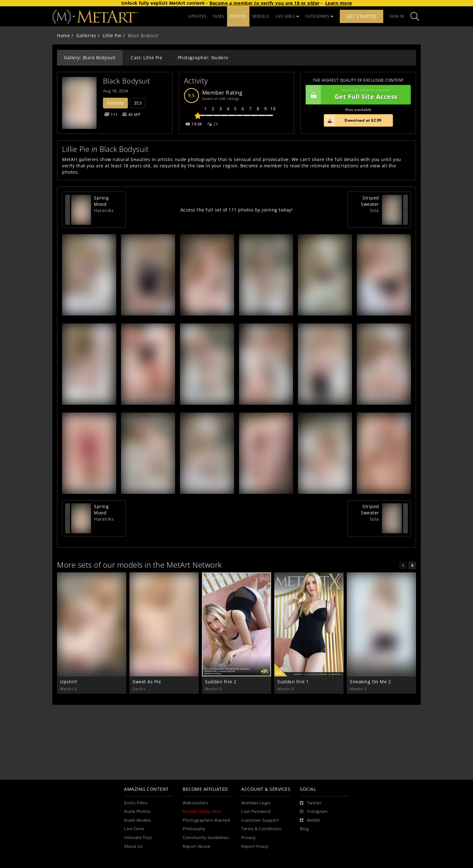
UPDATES (197, 16)
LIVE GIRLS (287, 16)
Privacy (249, 838)
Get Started (362, 16)
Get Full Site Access (357, 95)
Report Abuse (196, 846)
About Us (133, 846)
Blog (304, 829)
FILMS (219, 16)
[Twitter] (311, 803)
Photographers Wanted (206, 820)
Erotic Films (136, 803)
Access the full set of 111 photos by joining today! (237, 210)
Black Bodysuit (127, 81)
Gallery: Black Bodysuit (90, 58)
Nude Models (138, 820)
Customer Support (260, 820)
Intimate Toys (138, 838)
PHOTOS (238, 16)
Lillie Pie (112, 35)
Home (63, 35)
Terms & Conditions (261, 829)
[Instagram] (314, 812)
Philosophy (194, 829)
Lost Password (256, 811)
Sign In (397, 16)
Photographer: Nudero (203, 58)
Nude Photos (137, 811)
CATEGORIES (320, 16)
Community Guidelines (206, 838)
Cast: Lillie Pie (146, 58)
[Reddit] (310, 820)
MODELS (261, 16)
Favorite (115, 103)
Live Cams (134, 829)
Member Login (256, 803)
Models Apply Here (202, 811)
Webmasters (195, 803)
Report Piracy (255, 846)
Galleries (86, 35)
